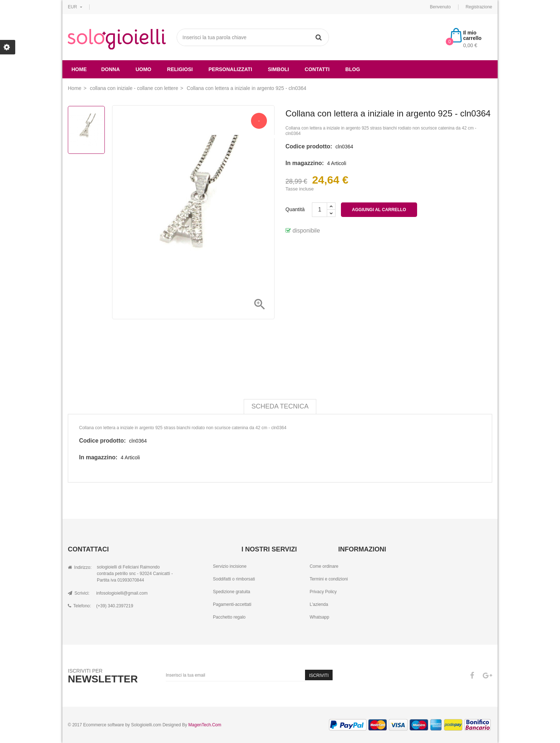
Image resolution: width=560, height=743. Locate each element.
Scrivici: (79, 593)
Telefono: (79, 606)
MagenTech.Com (205, 725)
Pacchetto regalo (229, 617)
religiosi (180, 69)
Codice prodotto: (309, 146)
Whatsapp (320, 617)
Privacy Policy (323, 592)
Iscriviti (319, 676)
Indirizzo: (80, 567)
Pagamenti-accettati (232, 604)
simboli (278, 69)
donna (110, 69)
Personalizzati (230, 69)
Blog (353, 69)
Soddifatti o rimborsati (234, 579)
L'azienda (319, 604)
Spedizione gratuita (232, 592)
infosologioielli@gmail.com (122, 593)
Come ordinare (324, 566)
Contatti (317, 69)
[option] (86, 130)
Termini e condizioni (329, 579)
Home (79, 69)
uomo (144, 69)
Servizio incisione (230, 566)
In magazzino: (305, 163)
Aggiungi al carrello (379, 210)
